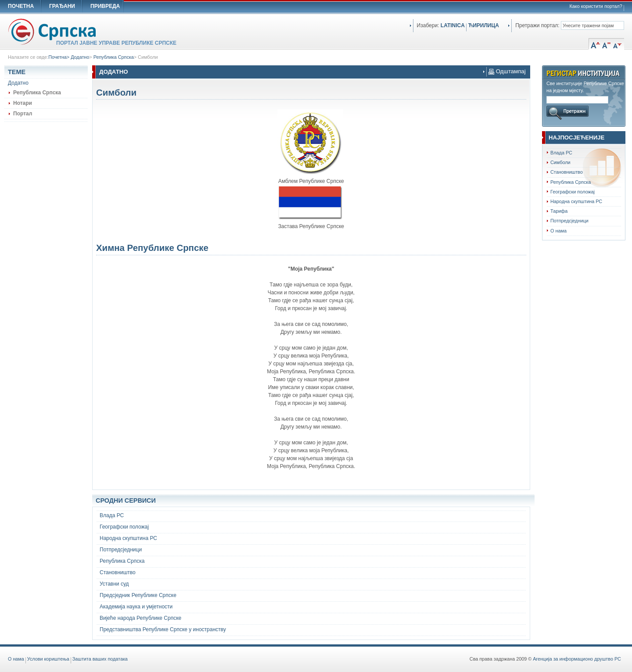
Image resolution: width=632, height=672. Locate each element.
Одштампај (507, 71)
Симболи (148, 57)
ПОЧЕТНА (21, 6)
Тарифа (559, 211)
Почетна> (59, 57)
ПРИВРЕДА (105, 6)
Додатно (80, 57)
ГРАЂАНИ (62, 6)
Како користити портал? (596, 6)
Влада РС (561, 153)
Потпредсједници (569, 221)
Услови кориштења (48, 659)
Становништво (567, 172)
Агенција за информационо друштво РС (577, 659)
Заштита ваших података (100, 659)
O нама (16, 659)
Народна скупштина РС (576, 201)
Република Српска (114, 57)
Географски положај (573, 192)
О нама (558, 231)
